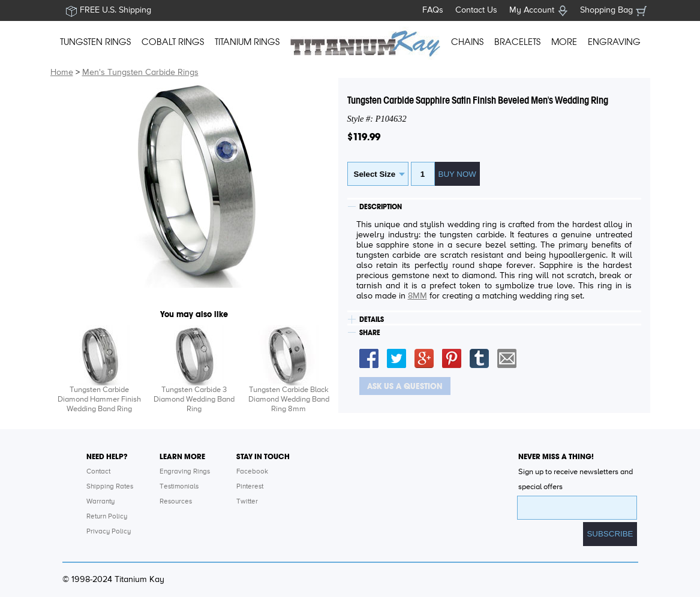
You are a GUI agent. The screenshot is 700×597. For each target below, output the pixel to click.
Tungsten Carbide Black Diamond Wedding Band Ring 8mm (289, 399)
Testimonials (179, 487)
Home (62, 73)
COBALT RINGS (173, 42)
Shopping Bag (606, 10)
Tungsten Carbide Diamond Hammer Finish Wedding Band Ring (99, 399)
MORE (564, 42)
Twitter (247, 502)
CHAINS (467, 42)
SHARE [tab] (370, 333)
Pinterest (250, 487)
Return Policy (107, 517)
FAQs (433, 10)
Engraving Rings (185, 472)
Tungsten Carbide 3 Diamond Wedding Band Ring (194, 399)
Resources (176, 502)
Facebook (252, 472)
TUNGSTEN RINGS (95, 42)
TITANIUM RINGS (247, 42)
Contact (98, 472)
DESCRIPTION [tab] (381, 207)
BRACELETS (517, 42)
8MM (417, 296)
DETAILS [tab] (372, 319)
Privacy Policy (109, 532)
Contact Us (476, 10)
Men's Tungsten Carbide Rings (140, 73)
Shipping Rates (110, 487)
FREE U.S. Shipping (115, 10)
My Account (532, 10)
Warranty (100, 502)
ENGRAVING (614, 42)
